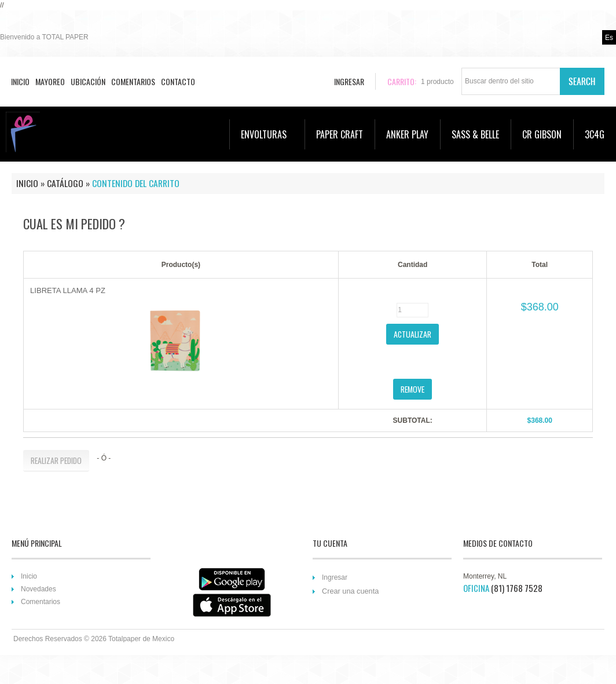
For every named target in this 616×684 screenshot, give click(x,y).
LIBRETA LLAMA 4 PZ (68, 290)
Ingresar (335, 577)
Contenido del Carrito (136, 183)
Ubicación (88, 81)
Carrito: (402, 81)
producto (437, 82)
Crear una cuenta (350, 591)
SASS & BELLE (475, 134)
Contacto (178, 81)
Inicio (20, 81)
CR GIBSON (542, 134)
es (609, 38)
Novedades (38, 589)
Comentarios (133, 81)
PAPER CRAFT (340, 134)
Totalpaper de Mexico (141, 639)
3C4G (595, 134)
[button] (412, 334)
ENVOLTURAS (270, 134)
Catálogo (65, 183)
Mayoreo (50, 81)
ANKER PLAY (407, 134)
